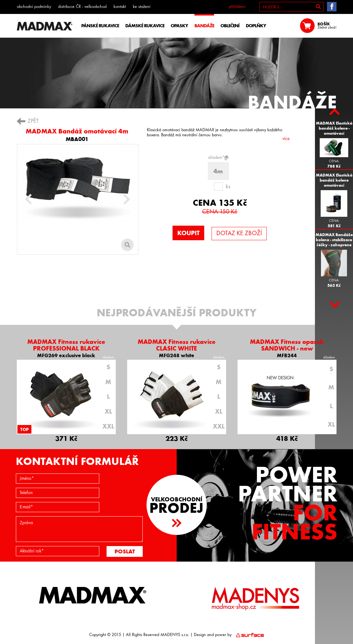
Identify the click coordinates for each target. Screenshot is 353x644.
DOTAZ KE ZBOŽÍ (239, 234)
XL (108, 411)
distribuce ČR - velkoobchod (82, 7)
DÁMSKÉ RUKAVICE (145, 26)
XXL (108, 426)
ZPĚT (33, 121)
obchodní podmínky (34, 7)
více (286, 139)
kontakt (120, 7)
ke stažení (142, 7)
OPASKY (179, 26)
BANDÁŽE (204, 26)
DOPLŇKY (256, 26)
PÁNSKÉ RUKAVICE (100, 26)
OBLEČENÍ (230, 26)
